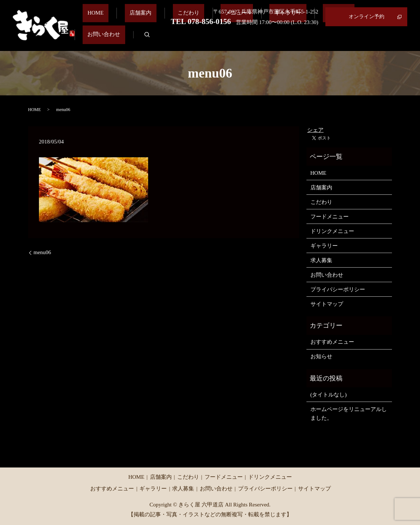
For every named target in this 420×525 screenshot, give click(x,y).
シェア (315, 130)
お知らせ (321, 356)
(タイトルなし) (329, 395)
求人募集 (320, 39)
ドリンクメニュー (332, 231)
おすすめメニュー (332, 342)
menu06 (42, 252)
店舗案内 (154, 39)
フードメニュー (330, 217)
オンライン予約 (366, 17)
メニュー (230, 39)
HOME (118, 39)
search (402, 39)
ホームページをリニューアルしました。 (349, 414)
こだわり (192, 39)
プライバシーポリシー (338, 289)
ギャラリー (279, 39)
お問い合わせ (364, 39)
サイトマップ (327, 304)
